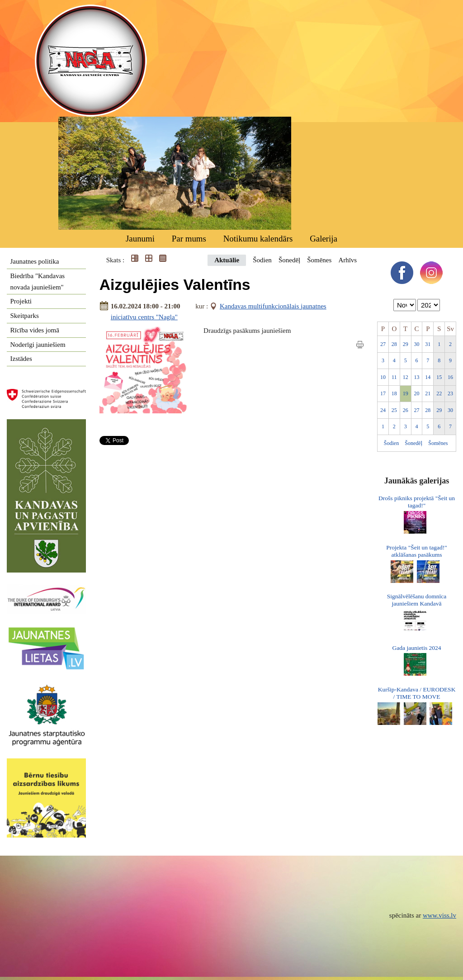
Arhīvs (347, 260)
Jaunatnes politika (35, 261)
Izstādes (21, 359)
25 (394, 410)
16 (450, 377)
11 (394, 377)
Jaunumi (140, 239)
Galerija (324, 239)
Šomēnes (319, 260)
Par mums (189, 239)
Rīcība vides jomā (35, 330)
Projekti (21, 301)
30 (417, 344)
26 (406, 410)
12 (406, 377)
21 (428, 393)
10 (383, 377)
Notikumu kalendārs (258, 239)
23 (450, 393)
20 (417, 393)
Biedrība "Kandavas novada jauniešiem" (38, 282)
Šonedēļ (289, 260)
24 (383, 410)
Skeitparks (25, 316)
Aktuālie (227, 260)
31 (428, 344)
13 (417, 377)
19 (406, 393)
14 (428, 377)
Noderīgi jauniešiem (38, 345)
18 (394, 393)
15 (439, 377)
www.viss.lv (439, 915)
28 (394, 344)
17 (383, 393)
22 (439, 393)
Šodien (262, 260)
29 (406, 344)
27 (383, 344)
